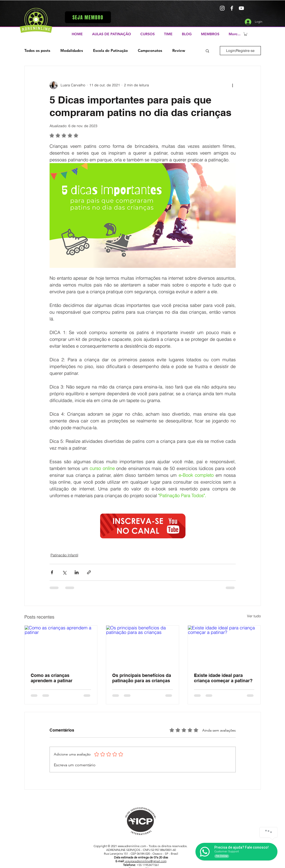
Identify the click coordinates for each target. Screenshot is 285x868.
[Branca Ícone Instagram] (222, 8)
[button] (88, 17)
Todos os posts (37, 51)
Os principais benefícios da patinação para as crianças (142, 678)
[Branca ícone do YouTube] (241, 8)
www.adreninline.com (132, 846)
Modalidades (72, 51)
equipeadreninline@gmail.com (146, 861)
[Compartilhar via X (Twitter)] (64, 572)
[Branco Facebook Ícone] (232, 8)
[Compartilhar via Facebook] (52, 572)
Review (179, 51)
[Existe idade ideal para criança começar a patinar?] (224, 646)
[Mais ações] (233, 85)
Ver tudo (254, 616)
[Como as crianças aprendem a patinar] (61, 646)
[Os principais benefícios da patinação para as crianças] (142, 646)
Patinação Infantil (64, 555)
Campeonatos (150, 51)
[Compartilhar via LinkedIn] (77, 572)
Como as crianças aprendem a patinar (52, 678)
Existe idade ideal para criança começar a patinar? (223, 678)
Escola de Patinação (110, 51)
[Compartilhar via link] (89, 572)
